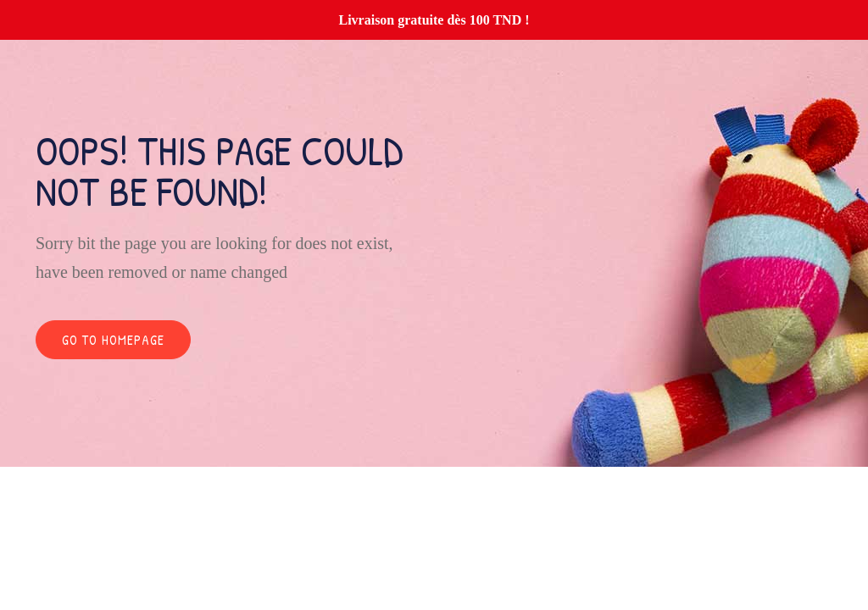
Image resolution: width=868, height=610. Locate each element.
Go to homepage (113, 340)
